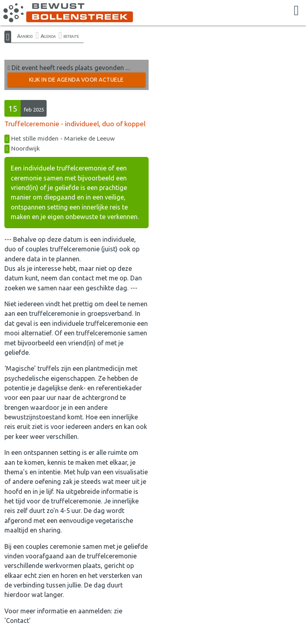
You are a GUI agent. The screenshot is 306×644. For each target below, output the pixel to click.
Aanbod (25, 36)
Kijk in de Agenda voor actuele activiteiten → (76, 82)
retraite (71, 36)
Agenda (48, 36)
